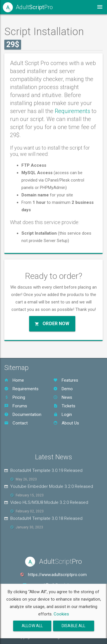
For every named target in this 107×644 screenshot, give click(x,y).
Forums (16, 406)
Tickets (64, 406)
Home (14, 380)
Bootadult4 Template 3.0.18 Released (46, 518)
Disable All (74, 626)
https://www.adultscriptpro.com (57, 575)
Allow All (32, 626)
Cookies (61, 614)
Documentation (23, 414)
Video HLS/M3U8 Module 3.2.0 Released (49, 502)
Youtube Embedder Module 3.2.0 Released (52, 486)
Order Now (52, 324)
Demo (63, 389)
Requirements (72, 111)
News (63, 397)
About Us (66, 423)
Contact (16, 423)
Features (66, 380)
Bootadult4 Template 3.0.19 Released (46, 470)
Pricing (15, 397)
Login (63, 414)
